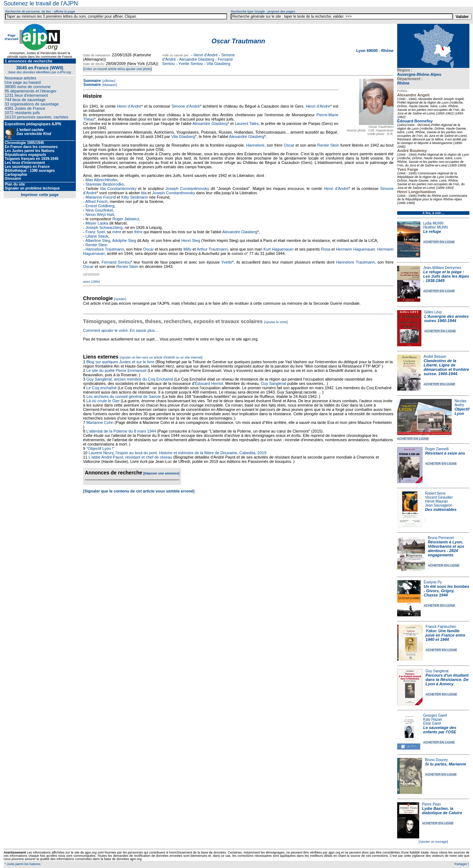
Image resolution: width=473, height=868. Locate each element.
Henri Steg (191, 240)
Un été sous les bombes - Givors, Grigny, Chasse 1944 (446, 591)
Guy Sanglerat (437, 671)
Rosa (326, 249)
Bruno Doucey (436, 760)
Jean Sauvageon (439, 505)
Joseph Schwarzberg (104, 227)
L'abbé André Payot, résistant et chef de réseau (130, 457)
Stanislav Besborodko (105, 184)
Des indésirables (441, 509)
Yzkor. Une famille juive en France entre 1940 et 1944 (446, 635)
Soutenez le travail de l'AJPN (41, 3)
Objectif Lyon (462, 411)
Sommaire (92, 81)
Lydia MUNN (433, 223)
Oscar (289, 145)
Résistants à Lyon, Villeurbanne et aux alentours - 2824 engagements (446, 548)
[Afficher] (108, 81)
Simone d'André (186, 106)
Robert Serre (435, 493)
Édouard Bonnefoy (415, 121)
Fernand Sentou (116, 262)
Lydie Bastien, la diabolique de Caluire (442, 811)
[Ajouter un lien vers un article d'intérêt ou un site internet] (161, 357)
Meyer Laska (97, 223)
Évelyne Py (433, 582)
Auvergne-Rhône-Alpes (419, 74)
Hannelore (255, 145)
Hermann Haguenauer (355, 249)
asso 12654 (92, 282)
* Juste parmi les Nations (22, 864)
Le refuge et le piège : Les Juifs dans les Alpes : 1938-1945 (446, 276)
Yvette (227, 262)
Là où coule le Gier (103, 401)
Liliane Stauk (97, 236)
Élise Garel (432, 723)
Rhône (403, 83)
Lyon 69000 (367, 51)
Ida (144, 193)
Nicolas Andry (461, 403)
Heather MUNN (435, 227)
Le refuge (432, 231)
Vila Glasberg (218, 64)
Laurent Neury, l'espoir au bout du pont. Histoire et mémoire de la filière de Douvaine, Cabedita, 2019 (177, 453)
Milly (187, 249)
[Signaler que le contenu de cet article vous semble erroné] (139, 491)
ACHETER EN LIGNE (439, 242)
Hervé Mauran (436, 501)
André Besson (435, 357)
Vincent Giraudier (439, 497)
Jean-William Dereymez (442, 268)
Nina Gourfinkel (99, 210)
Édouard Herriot (209, 383)
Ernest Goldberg (100, 206)
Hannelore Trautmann (105, 249)
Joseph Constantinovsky (188, 188)
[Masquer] (109, 85)
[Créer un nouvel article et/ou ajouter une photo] (118, 69)
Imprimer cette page (40, 195)
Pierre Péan (432, 804)
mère (117, 232)
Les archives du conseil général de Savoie (123, 396)
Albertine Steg (98, 240)
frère (138, 232)
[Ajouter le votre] (276, 322)
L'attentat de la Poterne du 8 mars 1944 (121, 431)
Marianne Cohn (100, 422)
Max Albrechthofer (101, 180)
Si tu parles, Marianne (446, 764)
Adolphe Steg (124, 240)
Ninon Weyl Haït (100, 214)
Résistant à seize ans (445, 453)
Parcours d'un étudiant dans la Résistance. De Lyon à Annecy (447, 680)
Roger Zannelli (437, 449)
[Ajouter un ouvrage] (433, 842)
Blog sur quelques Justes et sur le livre (121, 362)
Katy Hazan (433, 719)
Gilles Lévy (433, 312)
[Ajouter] (120, 299)
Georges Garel (435, 715)
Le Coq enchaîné (101, 388)
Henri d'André (206, 55)
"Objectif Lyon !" (100, 448)
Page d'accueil (12, 37)
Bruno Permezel (441, 538)
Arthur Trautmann (212, 249)
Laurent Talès (247, 123)
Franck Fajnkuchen (441, 627)
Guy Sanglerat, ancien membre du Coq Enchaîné (130, 379)
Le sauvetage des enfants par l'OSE (440, 730)
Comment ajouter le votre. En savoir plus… (121, 330)
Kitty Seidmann (135, 197)
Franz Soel (95, 232)
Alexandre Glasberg (197, 59)
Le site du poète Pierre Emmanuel (116, 370)
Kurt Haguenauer (278, 249)
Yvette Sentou (191, 64)
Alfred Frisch (96, 201)
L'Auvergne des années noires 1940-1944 (446, 318)
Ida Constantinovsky (118, 188)
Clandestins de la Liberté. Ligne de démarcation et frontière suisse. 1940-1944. (446, 367)
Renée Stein (328, 145)
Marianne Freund (101, 197)
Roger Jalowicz (126, 219)
